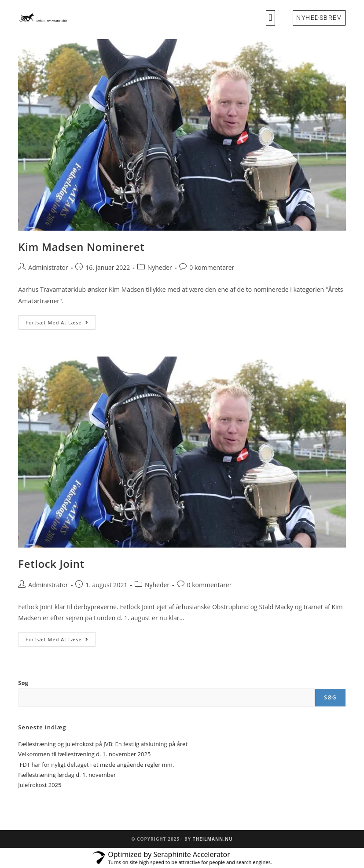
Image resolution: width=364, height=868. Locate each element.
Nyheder (160, 267)
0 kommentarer (212, 267)
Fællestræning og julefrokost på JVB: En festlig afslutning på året (103, 744)
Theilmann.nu (213, 839)
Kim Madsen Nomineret (81, 247)
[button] (270, 18)
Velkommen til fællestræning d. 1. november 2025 (84, 754)
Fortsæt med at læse (61, 320)
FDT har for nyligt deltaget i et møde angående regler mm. (96, 765)
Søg (23, 683)
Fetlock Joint (51, 564)
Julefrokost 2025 (40, 785)
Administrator (48, 267)
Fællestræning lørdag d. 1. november (67, 775)
